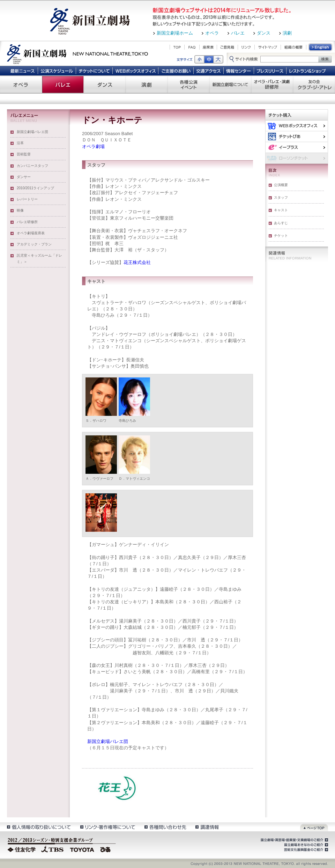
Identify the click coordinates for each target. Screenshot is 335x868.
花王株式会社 (137, 262)
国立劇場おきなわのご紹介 (305, 845)
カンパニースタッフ (32, 166)
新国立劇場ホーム (175, 33)
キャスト (281, 210)
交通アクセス (209, 71)
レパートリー (27, 199)
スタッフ (281, 197)
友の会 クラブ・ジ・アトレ (314, 84)
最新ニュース (22, 71)
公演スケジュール (57, 71)
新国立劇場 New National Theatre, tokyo (77, 53)
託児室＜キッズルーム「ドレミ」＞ (39, 259)
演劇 (287, 33)
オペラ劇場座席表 (31, 233)
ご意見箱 (227, 47)
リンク (246, 47)
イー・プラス (297, 147)
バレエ (238, 33)
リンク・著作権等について (107, 827)
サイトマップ (268, 47)
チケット (281, 236)
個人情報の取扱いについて (39, 827)
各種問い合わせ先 (165, 827)
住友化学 (23, 849)
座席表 (208, 47)
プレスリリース (270, 71)
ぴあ (297, 136)
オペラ (212, 33)
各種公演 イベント (188, 84)
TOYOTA (82, 849)
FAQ (192, 47)
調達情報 (207, 827)
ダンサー (24, 177)
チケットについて (94, 71)
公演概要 (281, 185)
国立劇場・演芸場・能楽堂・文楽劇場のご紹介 (294, 840)
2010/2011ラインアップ (35, 188)
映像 (20, 210)
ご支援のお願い (176, 71)
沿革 (20, 143)
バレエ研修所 (27, 222)
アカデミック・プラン (34, 244)
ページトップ (314, 827)
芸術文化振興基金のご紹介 (305, 850)
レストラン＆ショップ (308, 71)
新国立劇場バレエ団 (32, 132)
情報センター (239, 71)
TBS (52, 849)
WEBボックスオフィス (136, 71)
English (321, 47)
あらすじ (281, 223)
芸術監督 (24, 154)
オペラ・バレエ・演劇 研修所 (272, 84)
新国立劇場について (230, 84)
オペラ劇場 (93, 146)
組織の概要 (293, 47)
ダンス (264, 33)
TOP (177, 47)
